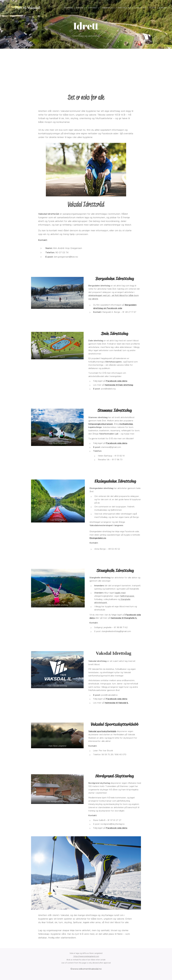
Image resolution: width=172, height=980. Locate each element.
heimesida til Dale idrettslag (119, 385)
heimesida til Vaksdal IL (117, 703)
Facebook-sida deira (117, 381)
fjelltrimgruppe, (127, 596)
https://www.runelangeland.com (86, 956)
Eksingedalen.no (98, 538)
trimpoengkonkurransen (101, 424)
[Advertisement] (86, 67)
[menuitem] (69, 8)
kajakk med (120, 593)
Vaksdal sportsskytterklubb (102, 731)
